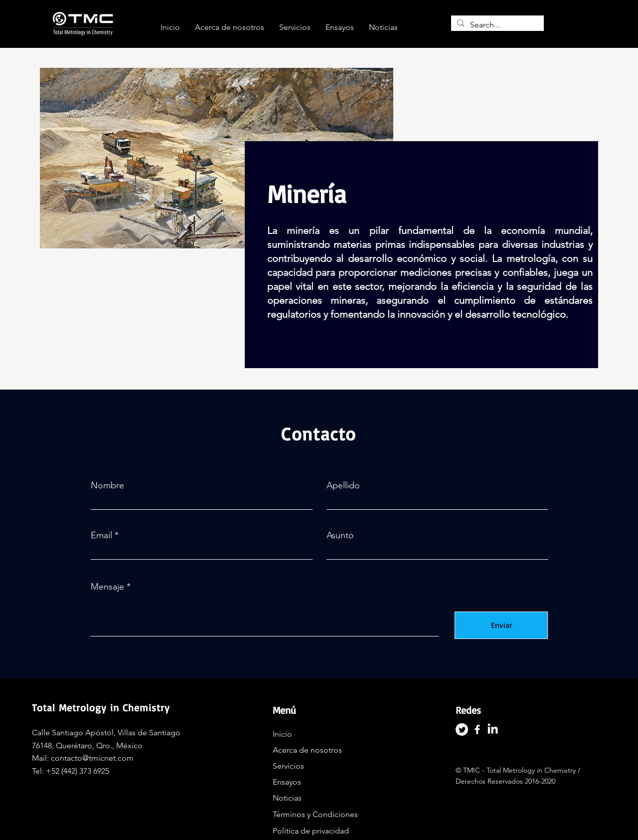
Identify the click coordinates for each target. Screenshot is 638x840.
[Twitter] (462, 730)
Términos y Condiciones (315, 814)
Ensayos (287, 782)
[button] (295, 27)
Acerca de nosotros (307, 750)
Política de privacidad (311, 831)
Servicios (288, 766)
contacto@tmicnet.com (92, 758)
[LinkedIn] (493, 730)
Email (101, 535)
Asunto (340, 535)
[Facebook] (477, 730)
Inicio (282, 734)
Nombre (107, 485)
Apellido (343, 485)
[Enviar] (501, 625)
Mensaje (107, 587)
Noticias (287, 798)
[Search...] (496, 25)
